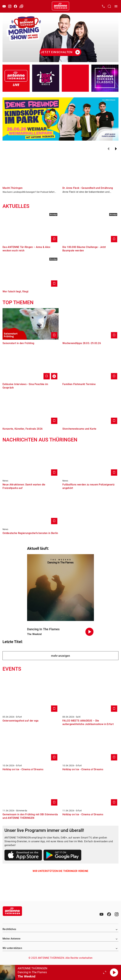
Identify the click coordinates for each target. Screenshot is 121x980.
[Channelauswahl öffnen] (109, 6)
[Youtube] (4, 6)
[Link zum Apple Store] (23, 856)
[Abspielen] (114, 972)
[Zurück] (108, 149)
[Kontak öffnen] (103, 6)
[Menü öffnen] (116, 6)
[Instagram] (10, 6)
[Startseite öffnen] (60, 6)
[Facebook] (15, 6)
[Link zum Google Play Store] (62, 856)
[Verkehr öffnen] (21, 6)
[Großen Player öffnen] (105, 972)
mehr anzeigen (60, 656)
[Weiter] (116, 149)
